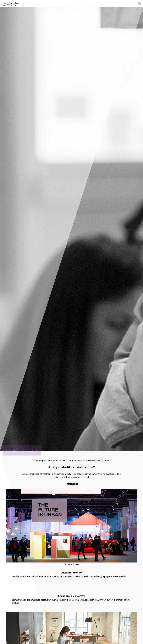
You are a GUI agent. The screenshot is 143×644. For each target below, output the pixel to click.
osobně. (105, 461)
